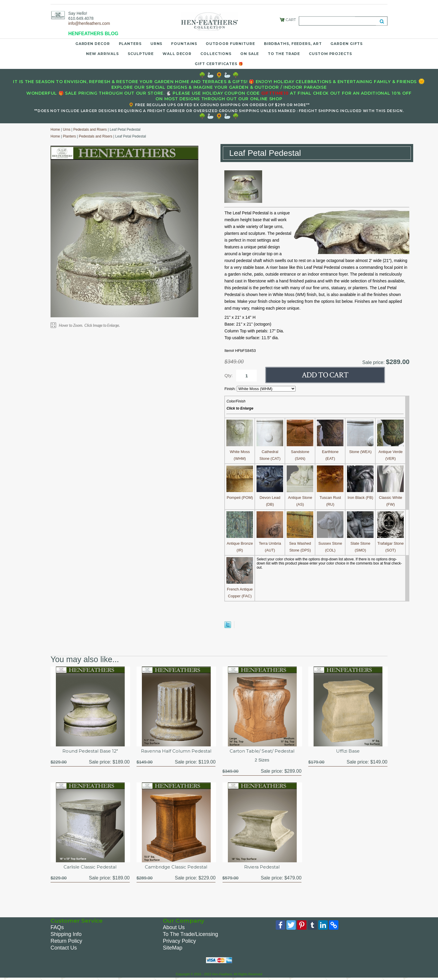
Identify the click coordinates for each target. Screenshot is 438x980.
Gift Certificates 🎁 (219, 64)
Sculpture (141, 54)
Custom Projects (330, 54)
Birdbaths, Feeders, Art (293, 44)
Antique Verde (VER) (390, 452)
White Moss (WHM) (240, 452)
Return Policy (66, 942)
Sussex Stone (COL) (330, 543)
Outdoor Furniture (230, 44)
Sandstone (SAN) (300, 452)
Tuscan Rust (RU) (330, 498)
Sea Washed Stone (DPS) (300, 543)
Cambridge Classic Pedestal (176, 868)
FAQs (57, 929)
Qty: (228, 375)
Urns (156, 44)
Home (55, 130)
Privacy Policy (179, 942)
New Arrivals (102, 54)
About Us (174, 929)
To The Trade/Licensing (190, 935)
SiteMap (173, 949)
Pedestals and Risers (90, 130)
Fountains (184, 44)
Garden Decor (93, 44)
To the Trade (284, 54)
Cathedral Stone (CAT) (270, 452)
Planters (130, 44)
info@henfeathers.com (89, 23)
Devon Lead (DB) (270, 498)
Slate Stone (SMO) (360, 543)
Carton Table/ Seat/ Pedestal (262, 751)
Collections (216, 54)
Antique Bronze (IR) (240, 543)
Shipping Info (66, 935)
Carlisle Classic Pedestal (90, 868)
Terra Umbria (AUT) (270, 543)
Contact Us (64, 949)
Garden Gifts (347, 44)
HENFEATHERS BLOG (93, 34)
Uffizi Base (348, 751)
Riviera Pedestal (262, 868)
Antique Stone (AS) (300, 498)
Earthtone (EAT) (330, 452)
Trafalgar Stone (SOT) (390, 543)
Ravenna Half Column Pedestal (176, 751)
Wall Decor (177, 54)
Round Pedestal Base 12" (90, 751)
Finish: (231, 389)
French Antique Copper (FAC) (240, 589)
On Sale (250, 54)
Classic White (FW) (390, 498)
